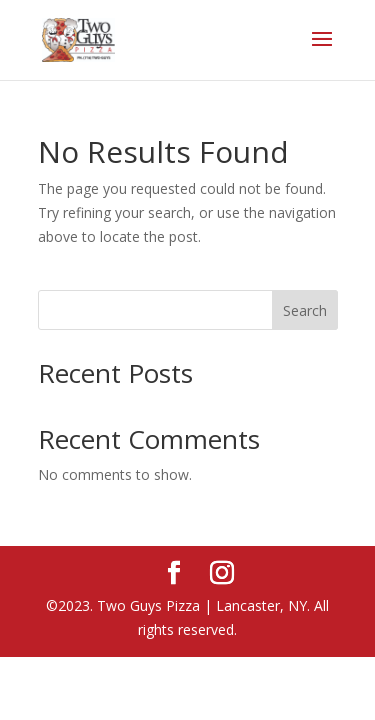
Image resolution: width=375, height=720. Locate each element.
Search (305, 310)
